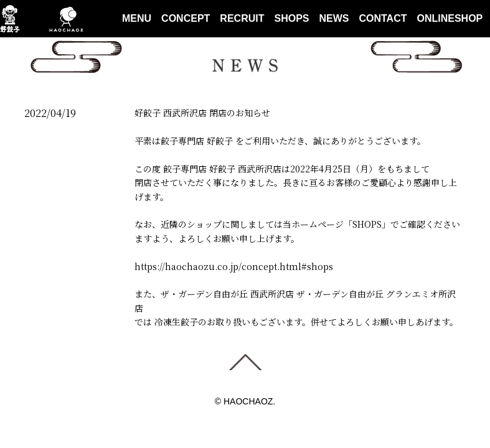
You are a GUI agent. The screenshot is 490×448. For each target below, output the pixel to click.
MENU (137, 18)
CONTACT (383, 18)
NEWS (334, 18)
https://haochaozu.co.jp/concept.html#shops (234, 266)
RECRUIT (242, 18)
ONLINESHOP (450, 18)
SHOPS (291, 18)
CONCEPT (186, 18)
